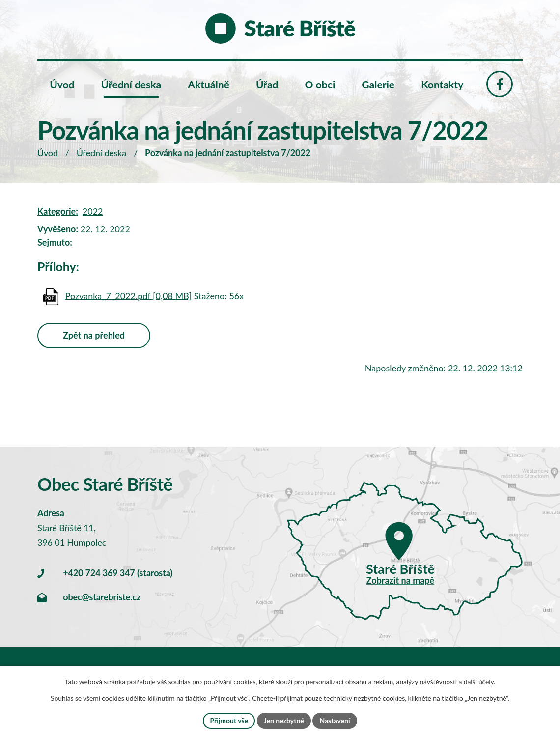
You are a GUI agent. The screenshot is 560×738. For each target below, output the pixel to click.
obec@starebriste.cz (102, 597)
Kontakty (442, 84)
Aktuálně (209, 84)
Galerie (378, 84)
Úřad (267, 84)
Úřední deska (101, 153)
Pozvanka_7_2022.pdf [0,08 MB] (129, 295)
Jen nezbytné (284, 721)
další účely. (479, 682)
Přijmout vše (229, 721)
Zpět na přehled (94, 335)
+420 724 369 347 (99, 573)
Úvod (48, 153)
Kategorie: (58, 211)
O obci (320, 84)
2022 (93, 211)
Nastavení (335, 721)
